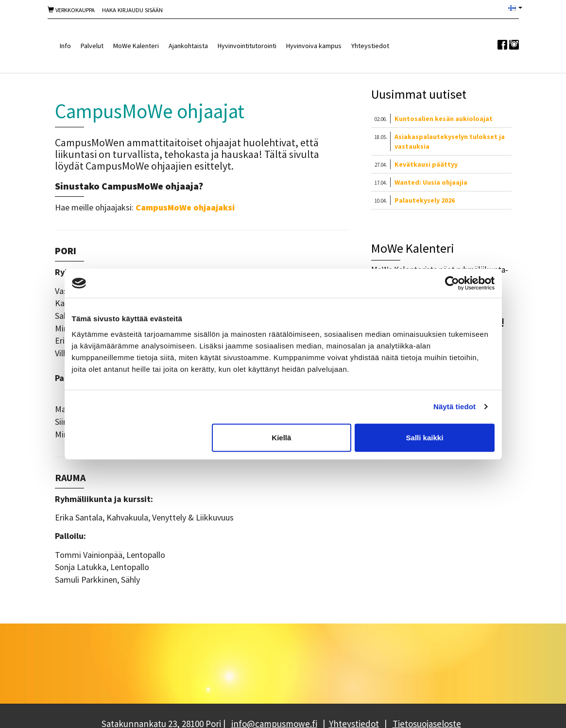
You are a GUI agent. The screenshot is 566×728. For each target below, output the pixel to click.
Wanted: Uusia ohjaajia (431, 182)
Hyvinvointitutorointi (247, 46)
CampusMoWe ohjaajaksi (185, 207)
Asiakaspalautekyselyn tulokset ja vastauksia (450, 141)
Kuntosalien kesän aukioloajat (444, 119)
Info (65, 46)
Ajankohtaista (188, 46)
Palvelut (92, 46)
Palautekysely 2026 (425, 200)
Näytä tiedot (455, 407)
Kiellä (281, 437)
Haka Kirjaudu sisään (132, 10)
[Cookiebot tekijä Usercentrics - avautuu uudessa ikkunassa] (452, 283)
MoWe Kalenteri (136, 46)
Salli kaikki (425, 437)
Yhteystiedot (370, 46)
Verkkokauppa (71, 10)
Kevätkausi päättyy (426, 164)
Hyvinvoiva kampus (314, 46)
